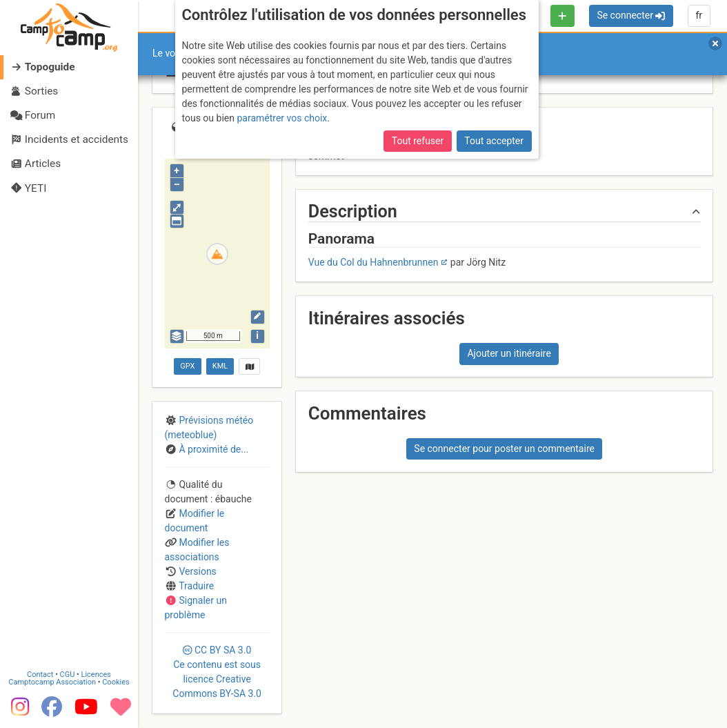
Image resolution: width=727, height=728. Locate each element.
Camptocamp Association (52, 682)
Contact (40, 675)
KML (220, 366)
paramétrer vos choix (282, 118)
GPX (187, 366)
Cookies (116, 682)
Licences (96, 675)
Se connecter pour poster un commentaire (504, 449)
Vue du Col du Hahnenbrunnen (374, 262)
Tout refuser (418, 141)
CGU (68, 675)
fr (699, 15)
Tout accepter (494, 141)
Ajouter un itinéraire (509, 353)
